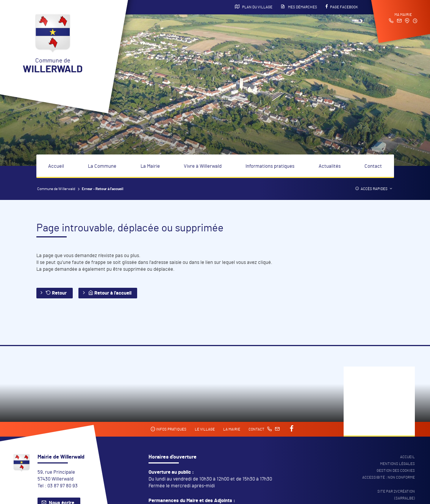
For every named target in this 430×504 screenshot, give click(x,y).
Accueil (56, 166)
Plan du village (254, 7)
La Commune (102, 166)
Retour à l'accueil (110, 293)
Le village (205, 429)
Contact (373, 166)
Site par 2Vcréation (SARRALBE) (396, 495)
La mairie (232, 429)
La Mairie (150, 166)
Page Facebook (342, 7)
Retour (56, 293)
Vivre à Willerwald (203, 166)
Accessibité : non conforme (389, 477)
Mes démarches (299, 7)
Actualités (330, 166)
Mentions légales (397, 464)
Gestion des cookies (396, 471)
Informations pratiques (270, 166)
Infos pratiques (168, 429)
